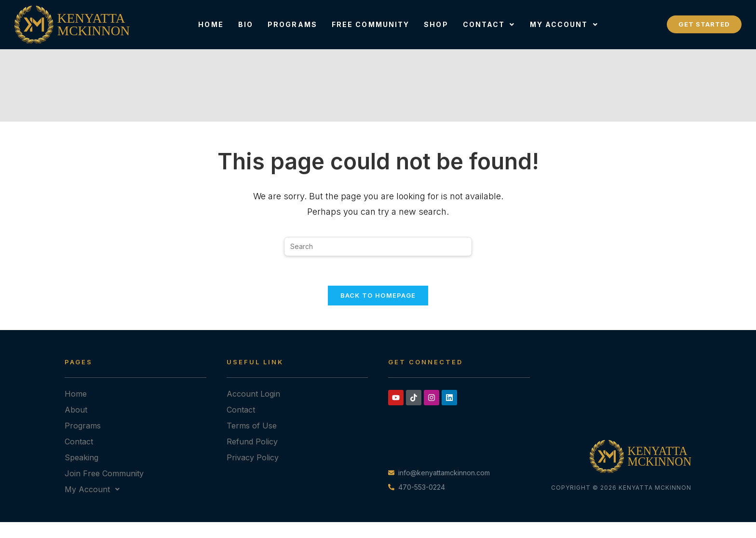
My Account (564, 24)
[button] (489, 25)
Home (211, 24)
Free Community (371, 24)
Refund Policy (252, 441)
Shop (436, 24)
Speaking (81, 457)
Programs (292, 24)
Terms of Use (252, 426)
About (76, 410)
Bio (246, 24)
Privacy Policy (253, 457)
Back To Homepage (378, 295)
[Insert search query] (378, 247)
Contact (489, 24)
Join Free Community (104, 473)
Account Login (253, 394)
